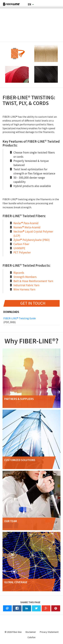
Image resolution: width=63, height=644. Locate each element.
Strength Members (25, 277)
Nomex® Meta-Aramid (27, 227)
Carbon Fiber (21, 244)
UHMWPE (19, 248)
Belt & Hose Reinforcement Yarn (33, 281)
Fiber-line (12, 4)
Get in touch (33, 303)
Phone (48, 4)
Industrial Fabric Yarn (26, 285)
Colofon (32, 637)
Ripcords (19, 273)
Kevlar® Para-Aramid (26, 223)
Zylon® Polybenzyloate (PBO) (32, 240)
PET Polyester (22, 252)
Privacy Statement (49, 632)
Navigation (57, 4)
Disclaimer (31, 632)
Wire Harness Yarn (24, 289)
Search (39, 4)
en (29, 4)
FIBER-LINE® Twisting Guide (32, 320)
